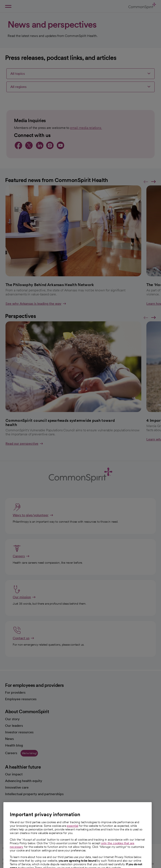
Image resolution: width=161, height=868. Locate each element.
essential (72, 836)
